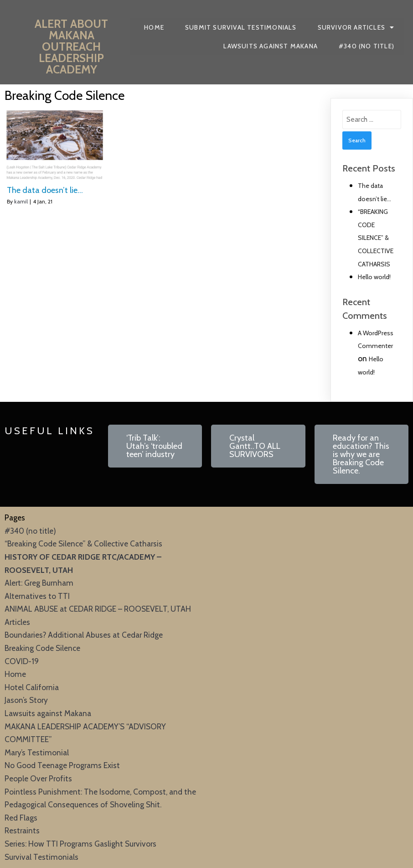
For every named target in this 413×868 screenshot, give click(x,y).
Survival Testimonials (41, 857)
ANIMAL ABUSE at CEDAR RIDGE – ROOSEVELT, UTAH (98, 609)
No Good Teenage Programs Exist (62, 765)
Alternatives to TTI (37, 596)
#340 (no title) (30, 531)
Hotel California (32, 687)
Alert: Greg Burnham (39, 583)
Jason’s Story (26, 700)
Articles (17, 622)
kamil (21, 201)
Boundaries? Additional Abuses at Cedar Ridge (84, 635)
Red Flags (21, 818)
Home (15, 674)
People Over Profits (38, 778)
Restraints (22, 830)
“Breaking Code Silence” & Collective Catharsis (83, 543)
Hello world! (374, 277)
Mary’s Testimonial (37, 752)
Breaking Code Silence (42, 648)
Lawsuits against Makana (48, 713)
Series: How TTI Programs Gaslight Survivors (80, 844)
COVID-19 (22, 661)
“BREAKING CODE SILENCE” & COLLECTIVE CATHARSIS (376, 238)
